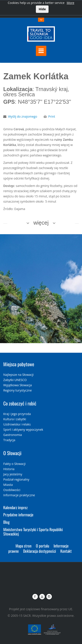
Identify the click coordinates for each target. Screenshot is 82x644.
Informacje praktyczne (19, 495)
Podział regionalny (16, 479)
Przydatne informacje (18, 515)
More (71, 3)
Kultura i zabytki (15, 419)
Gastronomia (13, 435)
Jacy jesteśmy (13, 474)
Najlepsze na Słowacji (18, 375)
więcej (41, 223)
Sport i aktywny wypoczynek (23, 430)
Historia (9, 469)
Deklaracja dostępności (40, 551)
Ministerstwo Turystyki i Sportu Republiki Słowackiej (33, 532)
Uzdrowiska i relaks (17, 424)
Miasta (8, 485)
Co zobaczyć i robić (20, 403)
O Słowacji (12, 453)
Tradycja (9, 440)
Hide (42, 9)
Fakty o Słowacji (14, 464)
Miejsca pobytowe (19, 364)
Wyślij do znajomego (23, 116)
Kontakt (66, 551)
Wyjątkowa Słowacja (18, 385)
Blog (6, 522)
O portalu (43, 546)
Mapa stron (24, 546)
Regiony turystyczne (17, 390)
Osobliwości (12, 490)
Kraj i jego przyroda (17, 414)
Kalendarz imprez (15, 507)
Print (52, 116)
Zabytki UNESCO (15, 380)
